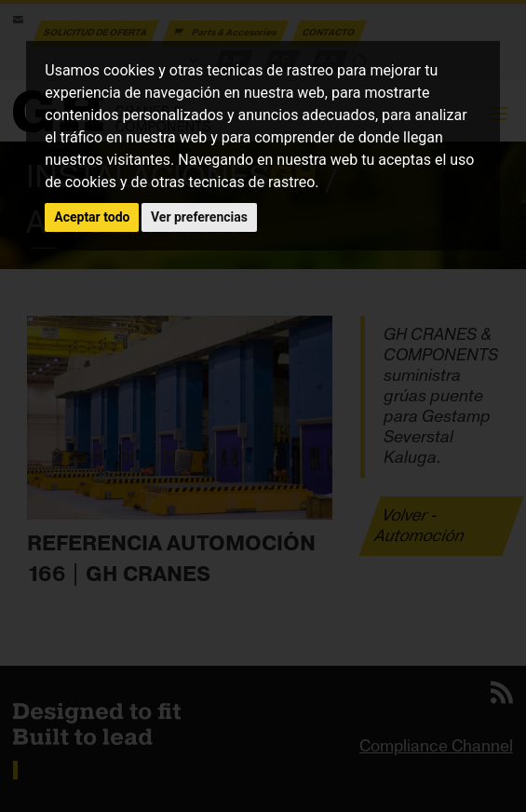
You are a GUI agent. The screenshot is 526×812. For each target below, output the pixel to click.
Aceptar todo (92, 217)
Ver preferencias (199, 217)
